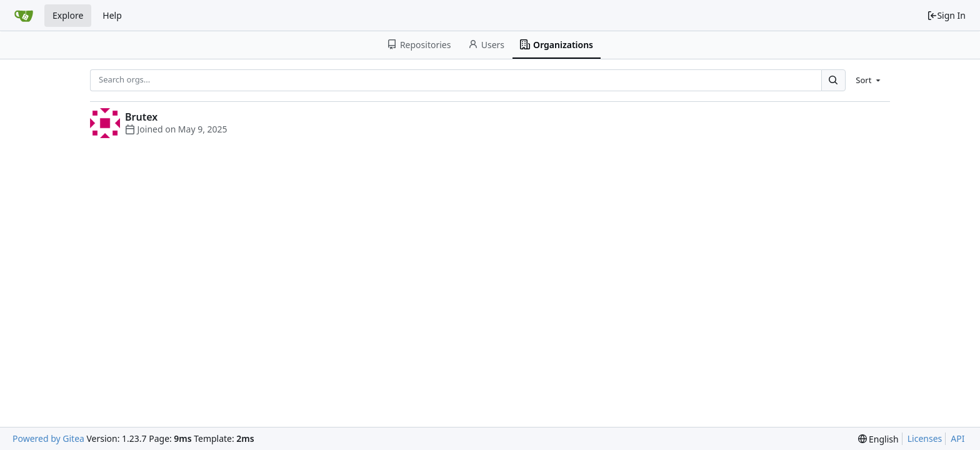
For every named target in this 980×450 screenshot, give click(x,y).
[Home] (24, 16)
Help (112, 15)
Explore (68, 15)
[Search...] (833, 80)
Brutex (141, 117)
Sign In (946, 15)
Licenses (925, 438)
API (957, 438)
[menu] (869, 80)
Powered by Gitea (48, 438)
